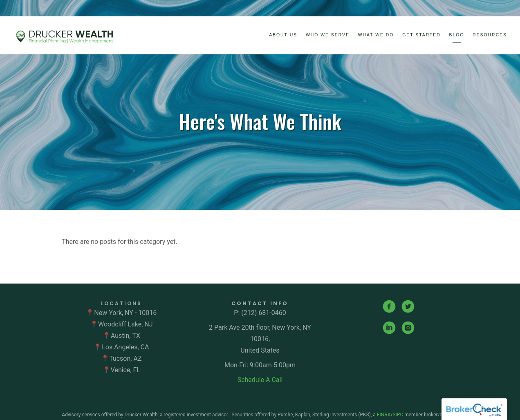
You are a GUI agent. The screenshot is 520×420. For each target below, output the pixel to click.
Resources (490, 35)
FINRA (384, 415)
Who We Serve (328, 35)
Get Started (421, 35)
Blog (457, 35)
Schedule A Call (260, 380)
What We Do (376, 35)
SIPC (398, 415)
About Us (283, 35)
